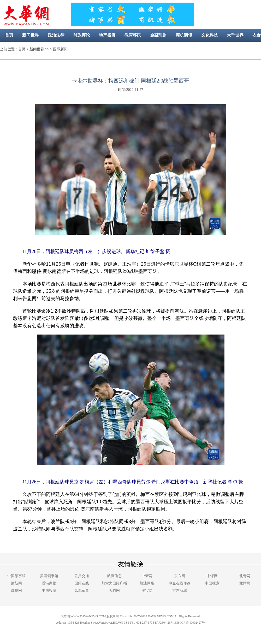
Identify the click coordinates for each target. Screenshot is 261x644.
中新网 (147, 576)
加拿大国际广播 (114, 583)
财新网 (16, 583)
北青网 (245, 576)
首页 (9, 35)
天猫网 (114, 591)
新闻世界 (31, 35)
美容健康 (124, 48)
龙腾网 (245, 583)
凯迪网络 (147, 583)
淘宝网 (147, 591)
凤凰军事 (82, 591)
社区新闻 (150, 48)
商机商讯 (184, 35)
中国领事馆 (16, 576)
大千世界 (235, 35)
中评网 (212, 576)
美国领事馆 (49, 576)
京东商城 (180, 591)
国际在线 (82, 583)
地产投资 (107, 35)
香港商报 (49, 583)
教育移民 (133, 35)
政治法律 (56, 35)
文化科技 (210, 35)
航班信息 (114, 576)
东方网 (180, 576)
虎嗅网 (16, 591)
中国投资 (49, 591)
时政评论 (82, 35)
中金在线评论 (180, 583)
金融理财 (158, 35)
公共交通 (82, 576)
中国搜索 (212, 583)
